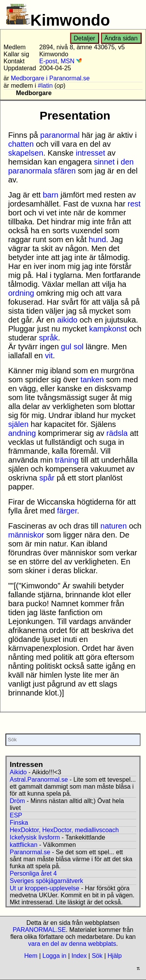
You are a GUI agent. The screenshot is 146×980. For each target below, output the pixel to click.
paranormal (60, 135)
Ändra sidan (121, 38)
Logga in (54, 956)
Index (79, 956)
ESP (16, 815)
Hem (31, 956)
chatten (21, 144)
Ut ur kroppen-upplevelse (45, 888)
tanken (92, 380)
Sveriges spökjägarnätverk (47, 881)
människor (26, 535)
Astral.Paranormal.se (39, 780)
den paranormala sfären (71, 166)
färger (67, 511)
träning (67, 460)
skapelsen (26, 153)
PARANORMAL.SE (39, 930)
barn (51, 195)
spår (47, 478)
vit (49, 356)
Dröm (17, 801)
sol (79, 347)
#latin (45, 86)
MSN (71, 61)
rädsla (117, 433)
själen (18, 424)
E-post (48, 61)
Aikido (18, 772)
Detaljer (84, 38)
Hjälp (114, 956)
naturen (114, 526)
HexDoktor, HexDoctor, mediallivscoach (64, 830)
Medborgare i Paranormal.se (50, 78)
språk (48, 338)
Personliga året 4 (33, 873)
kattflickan (24, 845)
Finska (19, 823)
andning (22, 433)
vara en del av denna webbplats (72, 944)
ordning (21, 293)
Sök (97, 956)
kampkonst (108, 329)
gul (66, 347)
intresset (90, 153)
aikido (67, 320)
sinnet (104, 162)
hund (98, 239)
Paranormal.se (30, 852)
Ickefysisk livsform (35, 837)
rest (134, 204)
